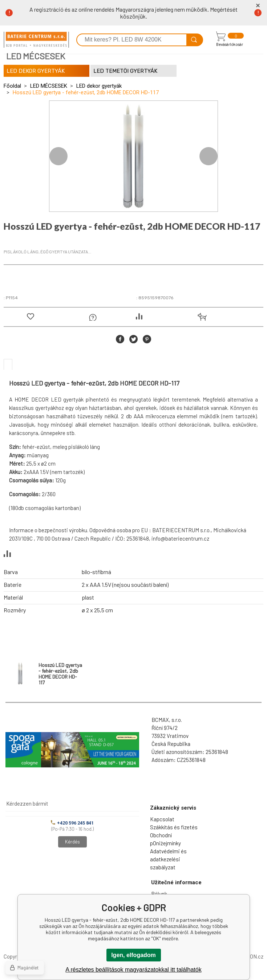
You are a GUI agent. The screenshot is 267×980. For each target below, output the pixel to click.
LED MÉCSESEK (49, 86)
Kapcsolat (162, 819)
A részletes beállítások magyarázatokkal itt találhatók (133, 970)
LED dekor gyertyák (99, 86)
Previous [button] (58, 156)
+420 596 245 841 (72, 823)
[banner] (36, 40)
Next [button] (209, 156)
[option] (133, 156)
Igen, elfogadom (133, 955)
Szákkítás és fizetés (174, 827)
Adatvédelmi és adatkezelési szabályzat (168, 859)
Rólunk (159, 894)
